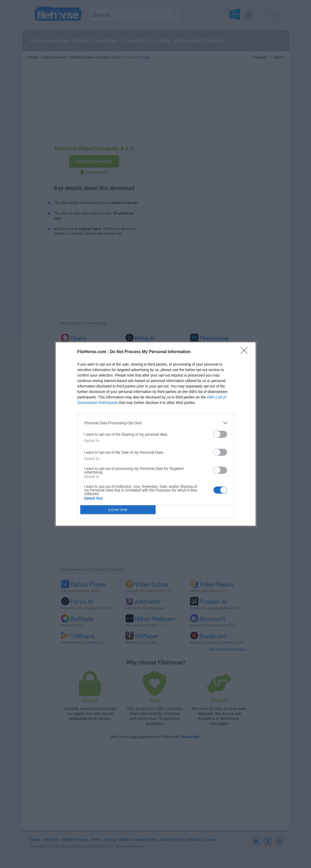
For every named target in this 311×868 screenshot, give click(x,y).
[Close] (246, 352)
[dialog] (156, 434)
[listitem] (156, 423)
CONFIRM (118, 510)
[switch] (220, 434)
